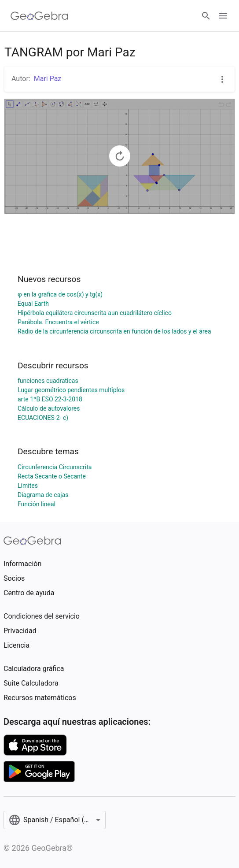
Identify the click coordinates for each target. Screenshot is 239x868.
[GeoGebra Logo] (39, 16)
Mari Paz (48, 79)
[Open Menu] (223, 16)
